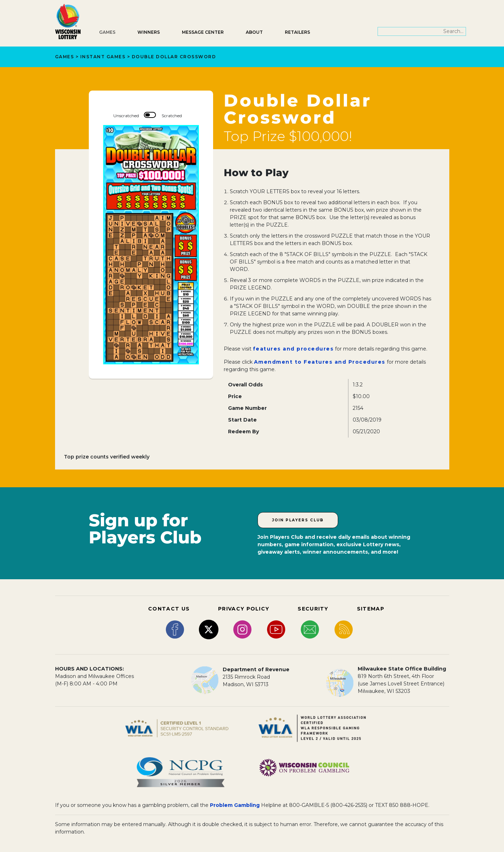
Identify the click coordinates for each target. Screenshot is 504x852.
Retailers (297, 32)
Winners (149, 32)
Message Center (203, 32)
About (254, 32)
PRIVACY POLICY (244, 609)
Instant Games (103, 57)
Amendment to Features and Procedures (320, 362)
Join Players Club (298, 520)
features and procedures (293, 349)
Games (107, 32)
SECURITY (313, 609)
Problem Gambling (235, 805)
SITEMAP (371, 609)
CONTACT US (169, 609)
